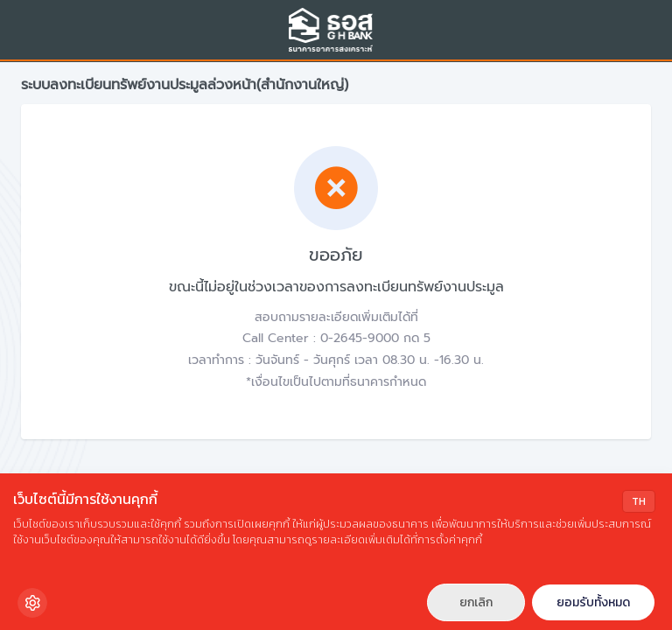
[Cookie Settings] (32, 603)
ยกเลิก (476, 602)
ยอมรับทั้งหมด (593, 602)
